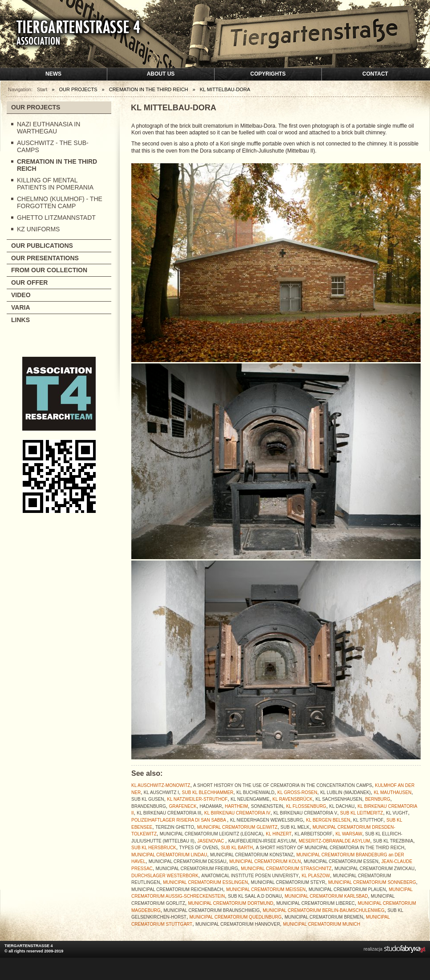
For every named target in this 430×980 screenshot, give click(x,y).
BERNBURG (378, 799)
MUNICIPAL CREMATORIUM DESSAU (188, 861)
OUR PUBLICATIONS (42, 246)
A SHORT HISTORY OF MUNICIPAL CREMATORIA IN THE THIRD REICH (330, 848)
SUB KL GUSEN (148, 799)
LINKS (20, 320)
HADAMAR (211, 806)
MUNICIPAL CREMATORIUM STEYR (288, 882)
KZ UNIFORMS (38, 229)
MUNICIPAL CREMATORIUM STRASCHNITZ (286, 869)
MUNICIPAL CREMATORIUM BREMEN (324, 917)
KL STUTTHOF (368, 820)
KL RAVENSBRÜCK (292, 799)
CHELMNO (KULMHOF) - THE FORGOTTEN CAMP (60, 202)
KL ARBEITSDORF (314, 834)
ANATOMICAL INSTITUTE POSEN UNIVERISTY (250, 876)
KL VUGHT (397, 813)
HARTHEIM (236, 806)
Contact (375, 74)
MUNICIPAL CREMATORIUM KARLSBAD (327, 896)
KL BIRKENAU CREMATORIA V (305, 813)
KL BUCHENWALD (255, 792)
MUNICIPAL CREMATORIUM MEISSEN (266, 889)
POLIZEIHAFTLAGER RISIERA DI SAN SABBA (179, 820)
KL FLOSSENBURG (306, 806)
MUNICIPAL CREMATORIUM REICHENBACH (177, 889)
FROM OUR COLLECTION (49, 270)
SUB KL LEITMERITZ (361, 813)
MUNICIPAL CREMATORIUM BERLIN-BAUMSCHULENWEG (324, 910)
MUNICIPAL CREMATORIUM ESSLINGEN (205, 882)
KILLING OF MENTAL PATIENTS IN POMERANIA (55, 184)
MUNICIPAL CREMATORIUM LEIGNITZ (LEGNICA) (211, 834)
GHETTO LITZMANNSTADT (56, 218)
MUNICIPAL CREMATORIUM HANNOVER (238, 924)
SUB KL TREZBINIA (393, 841)
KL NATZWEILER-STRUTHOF (197, 799)
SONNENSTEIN (267, 806)
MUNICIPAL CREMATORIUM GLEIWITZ (237, 827)
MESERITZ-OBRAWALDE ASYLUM (334, 841)
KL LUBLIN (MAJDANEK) (345, 792)
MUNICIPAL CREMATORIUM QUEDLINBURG (236, 917)
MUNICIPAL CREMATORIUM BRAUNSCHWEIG (211, 910)
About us (161, 74)
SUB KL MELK (295, 827)
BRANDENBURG (149, 806)
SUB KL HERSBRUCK (154, 848)
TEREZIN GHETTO (175, 827)
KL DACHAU (342, 806)
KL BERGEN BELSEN (328, 820)
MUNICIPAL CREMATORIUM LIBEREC (316, 903)
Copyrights (268, 74)
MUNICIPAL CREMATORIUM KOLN (265, 861)
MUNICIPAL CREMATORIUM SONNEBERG (372, 882)
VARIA (21, 307)
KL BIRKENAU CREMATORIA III (169, 813)
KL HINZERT (279, 834)
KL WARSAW (349, 834)
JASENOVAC (211, 841)
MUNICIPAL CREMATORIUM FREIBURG (197, 869)
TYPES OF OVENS (198, 848)
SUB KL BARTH (237, 848)
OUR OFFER (29, 282)
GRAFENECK (183, 806)
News (53, 74)
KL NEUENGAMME (250, 799)
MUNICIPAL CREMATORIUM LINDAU (169, 855)
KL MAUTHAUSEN (393, 792)
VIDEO (21, 295)
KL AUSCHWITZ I (161, 792)
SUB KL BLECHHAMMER (208, 792)
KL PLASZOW (316, 876)
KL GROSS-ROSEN (297, 792)
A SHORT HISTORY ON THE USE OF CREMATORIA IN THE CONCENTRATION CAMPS (283, 785)
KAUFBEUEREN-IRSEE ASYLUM (262, 841)
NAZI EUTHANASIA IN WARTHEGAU (49, 128)
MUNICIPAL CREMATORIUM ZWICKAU (375, 869)
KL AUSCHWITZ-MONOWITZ (161, 785)
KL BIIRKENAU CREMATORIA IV (237, 813)
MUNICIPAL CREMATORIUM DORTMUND (231, 903)
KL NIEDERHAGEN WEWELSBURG (267, 820)
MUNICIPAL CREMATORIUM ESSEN (341, 861)
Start (42, 90)
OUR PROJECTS (36, 107)
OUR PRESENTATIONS (45, 258)
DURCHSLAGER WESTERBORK (165, 876)
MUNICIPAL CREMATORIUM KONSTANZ (252, 855)
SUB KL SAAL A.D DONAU (255, 896)
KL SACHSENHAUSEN (339, 799)
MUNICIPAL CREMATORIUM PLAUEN (347, 889)
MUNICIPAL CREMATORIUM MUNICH (322, 924)
